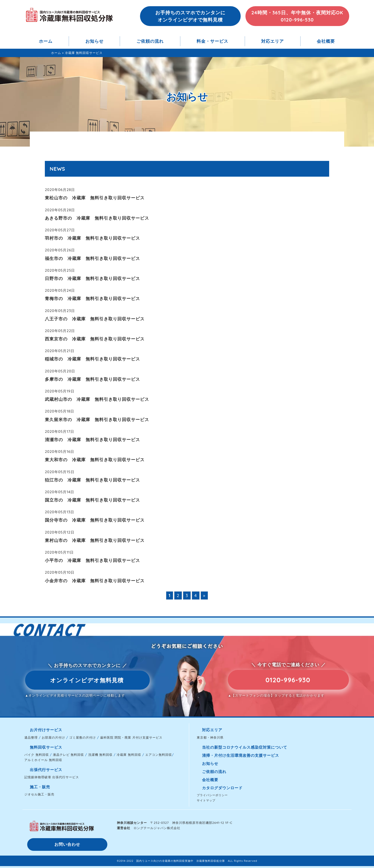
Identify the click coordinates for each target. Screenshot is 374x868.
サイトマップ (206, 800)
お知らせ (94, 41)
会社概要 (326, 41)
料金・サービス (212, 41)
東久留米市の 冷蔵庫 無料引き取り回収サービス (97, 420)
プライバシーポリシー (212, 795)
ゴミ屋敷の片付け (83, 737)
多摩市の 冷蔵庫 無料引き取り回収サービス (92, 379)
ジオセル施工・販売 (39, 794)
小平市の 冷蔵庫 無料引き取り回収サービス (92, 560)
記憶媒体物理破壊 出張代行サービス (52, 777)
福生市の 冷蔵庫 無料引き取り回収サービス (92, 258)
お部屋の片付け (53, 737)
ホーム (46, 41)
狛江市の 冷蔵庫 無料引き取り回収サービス (92, 480)
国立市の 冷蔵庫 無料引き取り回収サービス (92, 500)
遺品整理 (31, 737)
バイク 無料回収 (37, 755)
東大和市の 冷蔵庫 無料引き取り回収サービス (95, 460)
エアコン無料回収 (159, 755)
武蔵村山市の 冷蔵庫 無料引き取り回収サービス (97, 399)
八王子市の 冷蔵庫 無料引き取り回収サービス (95, 319)
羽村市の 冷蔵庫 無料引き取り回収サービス (92, 238)
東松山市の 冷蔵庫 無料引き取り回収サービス (95, 198)
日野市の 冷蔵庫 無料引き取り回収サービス (92, 278)
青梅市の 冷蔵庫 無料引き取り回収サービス (92, 299)
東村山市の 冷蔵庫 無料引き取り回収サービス (95, 540)
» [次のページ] (204, 595)
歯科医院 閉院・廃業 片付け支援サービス (131, 737)
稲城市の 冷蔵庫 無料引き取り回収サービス (92, 359)
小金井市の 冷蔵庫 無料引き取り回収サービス (95, 581)
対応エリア (273, 41)
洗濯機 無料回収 (101, 755)
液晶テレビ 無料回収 (69, 755)
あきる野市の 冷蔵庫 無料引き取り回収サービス (97, 218)
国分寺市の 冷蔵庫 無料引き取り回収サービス (95, 520)
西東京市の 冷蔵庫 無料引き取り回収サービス (95, 339)
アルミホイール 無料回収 (43, 760)
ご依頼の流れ (150, 41)
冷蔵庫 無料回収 (129, 755)
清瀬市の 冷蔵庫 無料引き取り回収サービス (92, 440)
